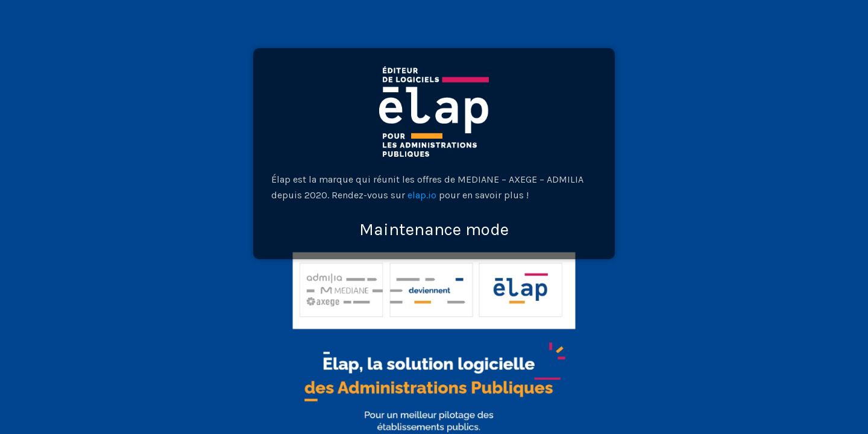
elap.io (422, 195)
